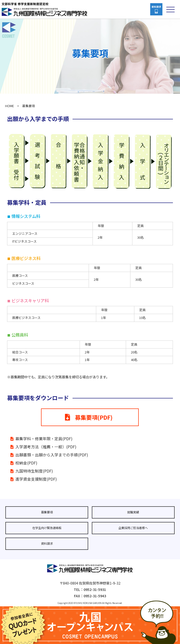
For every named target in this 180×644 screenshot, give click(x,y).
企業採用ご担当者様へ (133, 528)
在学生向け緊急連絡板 (47, 528)
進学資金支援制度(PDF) (36, 479)
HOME (10, 106)
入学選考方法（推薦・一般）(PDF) (46, 447)
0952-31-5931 (95, 589)
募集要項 (47, 512)
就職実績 (133, 512)
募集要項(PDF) (89, 417)
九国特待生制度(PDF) (34, 471)
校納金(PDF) (26, 463)
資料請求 (47, 543)
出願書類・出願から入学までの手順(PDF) (52, 455)
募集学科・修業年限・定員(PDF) (44, 439)
